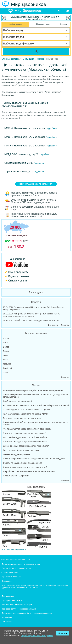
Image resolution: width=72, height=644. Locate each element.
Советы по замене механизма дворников (23, 463)
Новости (36, 302)
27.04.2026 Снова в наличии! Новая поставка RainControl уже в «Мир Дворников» (33, 308)
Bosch (6, 351)
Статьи (36, 385)
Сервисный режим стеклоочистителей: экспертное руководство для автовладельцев (35, 396)
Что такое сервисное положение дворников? (24, 433)
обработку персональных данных (37, 635)
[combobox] (36, 30)
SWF (5, 372)
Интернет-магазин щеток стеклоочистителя (21, 564)
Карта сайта (7, 622)
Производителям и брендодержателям (19, 609)
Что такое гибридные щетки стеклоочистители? (26, 442)
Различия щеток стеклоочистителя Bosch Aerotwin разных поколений (36, 405)
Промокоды (7, 617)
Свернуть (65, 325)
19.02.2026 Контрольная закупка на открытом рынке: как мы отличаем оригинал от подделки (32, 315)
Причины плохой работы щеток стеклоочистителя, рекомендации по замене (36, 423)
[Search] (36, 51)
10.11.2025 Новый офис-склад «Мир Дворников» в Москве (31, 320)
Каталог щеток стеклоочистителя (16, 568)
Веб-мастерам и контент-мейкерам (17, 605)
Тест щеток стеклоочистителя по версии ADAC (25, 414)
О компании (7, 581)
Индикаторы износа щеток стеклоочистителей (25, 467)
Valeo (6, 360)
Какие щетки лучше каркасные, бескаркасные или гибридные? (33, 390)
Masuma (7, 364)
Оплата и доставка (10, 572)
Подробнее (51, 128)
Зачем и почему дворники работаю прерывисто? (26, 446)
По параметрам (43, 24)
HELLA (6, 338)
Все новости (53, 325)
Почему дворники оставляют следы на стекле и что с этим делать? (35, 459)
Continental (8, 368)
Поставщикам (8, 596)
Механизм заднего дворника (17, 454)
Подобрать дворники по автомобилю (36, 184)
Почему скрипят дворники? (16, 476)
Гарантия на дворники (11, 577)
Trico (5, 355)
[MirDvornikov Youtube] (36, 270)
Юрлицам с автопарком (12, 600)
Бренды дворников (36, 333)
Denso (6, 347)
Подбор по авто (15, 24)
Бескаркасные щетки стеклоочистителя (22, 418)
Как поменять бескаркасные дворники (21, 450)
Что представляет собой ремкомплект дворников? (27, 429)
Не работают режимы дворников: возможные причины (29, 471)
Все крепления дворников (26, 520)
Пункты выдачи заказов (33, 59)
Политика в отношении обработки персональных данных (27, 613)
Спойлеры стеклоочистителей (17, 401)
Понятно (63, 633)
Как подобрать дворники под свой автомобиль (25, 437)
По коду (63, 24)
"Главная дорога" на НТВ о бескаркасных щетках (26, 410)
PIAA (5, 343)
